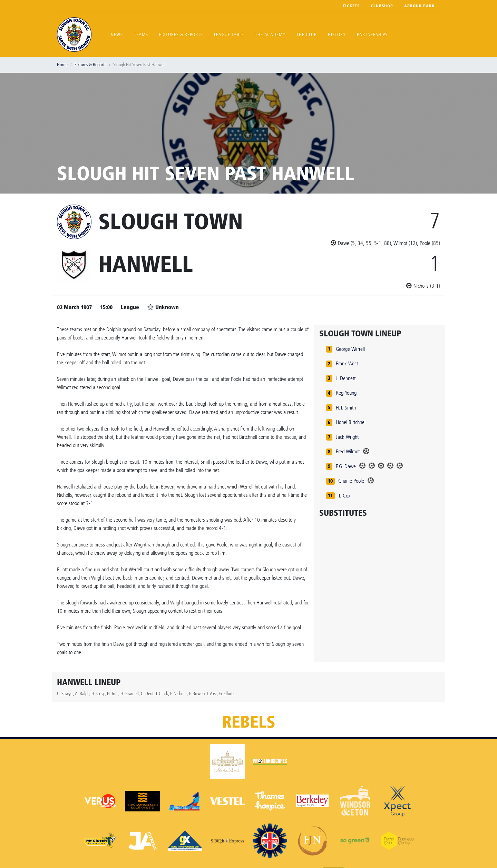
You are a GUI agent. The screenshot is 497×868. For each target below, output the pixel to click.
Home (62, 65)
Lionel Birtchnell (351, 422)
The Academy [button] (270, 35)
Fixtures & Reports (181, 35)
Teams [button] (141, 35)
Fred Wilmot (348, 451)
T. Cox (344, 496)
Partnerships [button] (372, 35)
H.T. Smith (346, 408)
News (117, 35)
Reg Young (346, 393)
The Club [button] (307, 35)
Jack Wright (347, 437)
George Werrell (350, 349)
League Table (229, 35)
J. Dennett (346, 378)
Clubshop (382, 6)
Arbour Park (419, 6)
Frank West (347, 363)
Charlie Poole (351, 481)
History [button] (337, 35)
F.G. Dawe (346, 466)
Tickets (351, 6)
